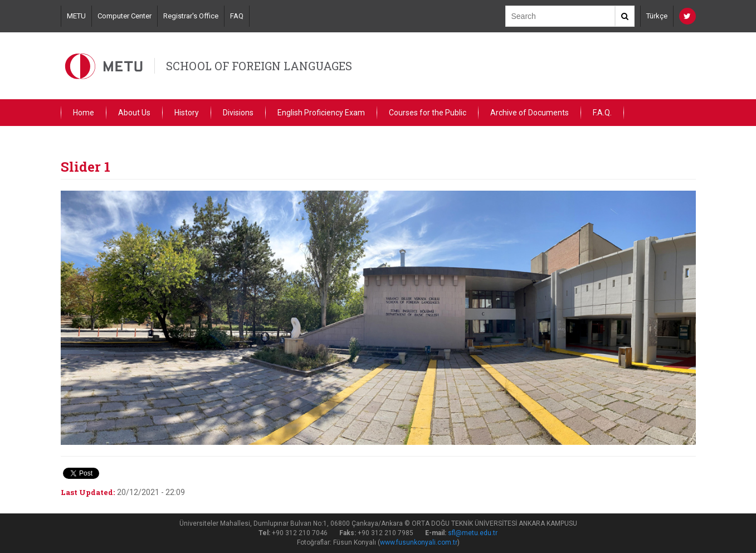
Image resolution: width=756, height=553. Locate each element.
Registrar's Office (191, 16)
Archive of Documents (530, 113)
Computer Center (125, 16)
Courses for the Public (428, 113)
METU (76, 16)
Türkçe (657, 16)
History (187, 113)
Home (84, 113)
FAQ (237, 16)
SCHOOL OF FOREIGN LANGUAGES (259, 66)
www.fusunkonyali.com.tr (419, 542)
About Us (134, 113)
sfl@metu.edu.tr (473, 533)
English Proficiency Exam (321, 113)
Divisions (238, 113)
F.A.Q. (602, 113)
